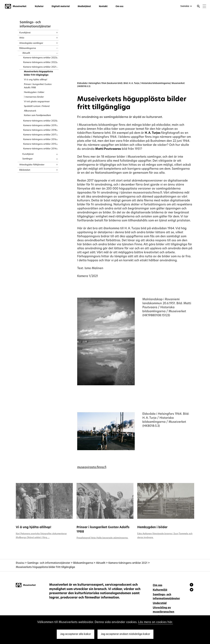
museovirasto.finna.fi (92, 467)
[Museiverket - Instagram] (192, 590)
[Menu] (204, 7)
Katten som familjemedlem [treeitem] (37, 115)
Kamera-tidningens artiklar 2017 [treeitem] (40, 135)
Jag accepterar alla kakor (76, 634)
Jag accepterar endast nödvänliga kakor (125, 634)
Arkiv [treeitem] (22, 38)
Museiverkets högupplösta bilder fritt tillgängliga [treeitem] (38, 73)
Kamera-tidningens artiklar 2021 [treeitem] (40, 67)
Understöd (160, 603)
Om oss (119, 6)
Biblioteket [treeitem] (25, 170)
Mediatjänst (84, 6)
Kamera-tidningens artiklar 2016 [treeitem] (40, 139)
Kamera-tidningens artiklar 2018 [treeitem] (40, 130)
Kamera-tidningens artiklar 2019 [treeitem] (40, 126)
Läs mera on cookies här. (155, 622)
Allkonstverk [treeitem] (30, 111)
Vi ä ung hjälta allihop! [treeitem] (36, 80)
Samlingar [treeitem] (27, 159)
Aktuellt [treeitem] (26, 53)
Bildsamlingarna (83, 563)
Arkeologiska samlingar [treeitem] (31, 43)
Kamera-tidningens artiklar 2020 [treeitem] (40, 121)
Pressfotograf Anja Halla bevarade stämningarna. (102, 538)
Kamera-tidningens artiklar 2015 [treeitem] (40, 144)
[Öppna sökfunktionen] (198, 7)
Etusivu (20, 563)
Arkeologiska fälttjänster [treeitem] (32, 165)
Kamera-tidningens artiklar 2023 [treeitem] (40, 58)
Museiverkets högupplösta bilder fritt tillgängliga (45, 567)
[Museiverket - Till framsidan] (16, 6)
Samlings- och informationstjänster (49, 563)
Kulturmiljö (160, 590)
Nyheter (39, 6)
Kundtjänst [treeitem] (25, 33)
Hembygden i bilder (152, 527)
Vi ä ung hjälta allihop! (34, 527)
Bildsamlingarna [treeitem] (28, 48)
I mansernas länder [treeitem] (34, 97)
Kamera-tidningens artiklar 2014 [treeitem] (40, 149)
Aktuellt (101, 563)
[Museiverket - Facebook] (192, 585)
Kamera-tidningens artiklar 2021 (128, 563)
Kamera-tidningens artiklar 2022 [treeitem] (40, 62)
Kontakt (103, 6)
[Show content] (54, 32)
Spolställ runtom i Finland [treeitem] (37, 106)
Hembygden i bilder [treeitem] (34, 92)
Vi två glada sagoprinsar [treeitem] (37, 102)
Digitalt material (61, 6)
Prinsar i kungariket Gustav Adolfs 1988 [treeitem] (38, 86)
